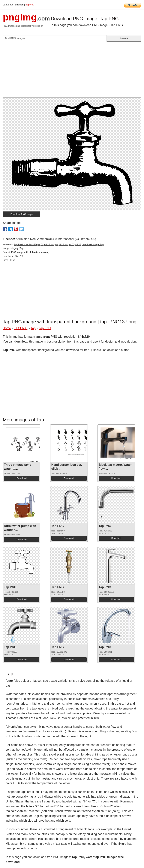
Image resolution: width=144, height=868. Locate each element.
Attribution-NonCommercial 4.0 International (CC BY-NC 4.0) (56, 239)
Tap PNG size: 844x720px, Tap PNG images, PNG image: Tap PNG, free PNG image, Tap (59, 245)
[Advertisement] (72, 71)
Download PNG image (22, 214)
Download (21, 478)
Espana (30, 5)
